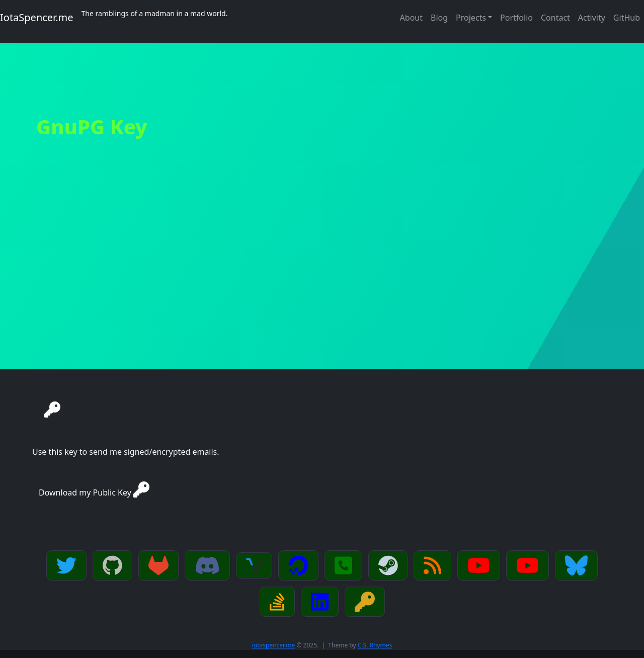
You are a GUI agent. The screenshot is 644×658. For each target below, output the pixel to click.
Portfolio (516, 18)
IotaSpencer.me (37, 17)
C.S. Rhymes (375, 645)
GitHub (627, 18)
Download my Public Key (94, 490)
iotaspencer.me (274, 645)
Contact (555, 18)
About (411, 18)
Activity (592, 18)
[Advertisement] (322, 294)
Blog (439, 18)
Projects (471, 18)
